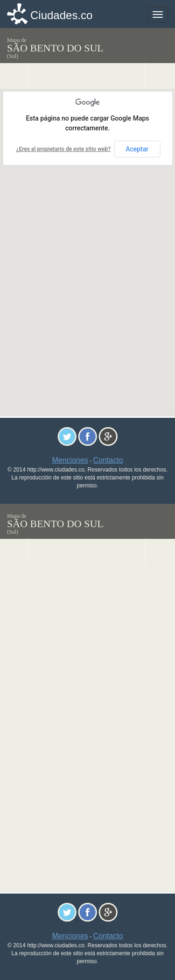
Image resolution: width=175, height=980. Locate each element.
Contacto (108, 460)
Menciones (70, 460)
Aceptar (137, 149)
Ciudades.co (61, 15)
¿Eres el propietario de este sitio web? (63, 149)
